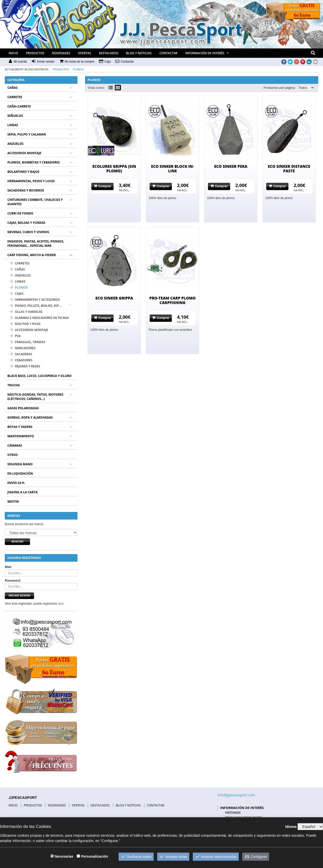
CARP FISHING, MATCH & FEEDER (32, 255)
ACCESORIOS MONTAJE (24, 153)
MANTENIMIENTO (21, 436)
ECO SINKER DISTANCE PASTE (289, 169)
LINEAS (13, 125)
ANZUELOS (15, 144)
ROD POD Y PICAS (25, 324)
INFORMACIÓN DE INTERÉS (205, 53)
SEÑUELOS (15, 116)
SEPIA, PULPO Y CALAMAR (26, 134)
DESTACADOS (109, 53)
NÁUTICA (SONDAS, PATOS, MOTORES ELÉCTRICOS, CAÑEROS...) (35, 397)
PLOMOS (78, 70)
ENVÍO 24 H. (16, 483)
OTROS (12, 455)
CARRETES (15, 97)
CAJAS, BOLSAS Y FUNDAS (26, 223)
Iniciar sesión (19, 595)
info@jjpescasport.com (236, 795)
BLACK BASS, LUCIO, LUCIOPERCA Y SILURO (39, 376)
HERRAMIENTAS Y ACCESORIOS (35, 300)
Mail (8, 567)
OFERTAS (85, 53)
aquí (61, 604)
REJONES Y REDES (25, 366)
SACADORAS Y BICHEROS (26, 190)
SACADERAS (21, 354)
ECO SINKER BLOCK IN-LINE (172, 169)
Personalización (95, 856)
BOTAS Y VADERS (20, 427)
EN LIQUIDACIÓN (20, 473)
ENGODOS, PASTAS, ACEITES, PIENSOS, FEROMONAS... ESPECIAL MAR (36, 243)
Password (12, 580)
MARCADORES (23, 348)
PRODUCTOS (35, 53)
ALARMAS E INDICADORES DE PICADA (39, 318)
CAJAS (17, 294)
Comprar (102, 186)
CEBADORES (21, 360)
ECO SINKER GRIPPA (114, 298)
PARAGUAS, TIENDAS (27, 342)
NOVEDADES (61, 53)
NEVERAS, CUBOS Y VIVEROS (28, 232)
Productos (61, 70)
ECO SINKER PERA (231, 166)
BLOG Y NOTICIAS (139, 53)
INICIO (13, 53)
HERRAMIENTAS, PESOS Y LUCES (31, 181)
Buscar (18, 541)
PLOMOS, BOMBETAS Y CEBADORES (34, 162)
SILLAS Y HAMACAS (26, 312)
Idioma (291, 827)
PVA (15, 336)
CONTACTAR (168, 53)
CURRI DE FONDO (20, 213)
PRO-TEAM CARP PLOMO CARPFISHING (173, 300)
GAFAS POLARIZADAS (23, 408)
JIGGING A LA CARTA (22, 492)
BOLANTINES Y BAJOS (23, 172)
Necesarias (64, 856)
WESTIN (13, 501)
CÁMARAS (15, 445)
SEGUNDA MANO (20, 464)
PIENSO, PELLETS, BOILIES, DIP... (36, 306)
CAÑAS (12, 88)
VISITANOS (233, 813)
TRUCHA (14, 385)
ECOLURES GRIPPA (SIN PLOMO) (114, 169)
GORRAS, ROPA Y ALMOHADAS (30, 417)
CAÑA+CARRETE (19, 106)
